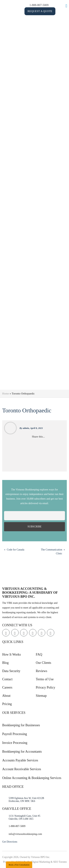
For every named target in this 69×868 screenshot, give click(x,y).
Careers (7, 687)
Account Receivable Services (22, 769)
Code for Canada (16, 550)
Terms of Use (45, 679)
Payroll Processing (15, 734)
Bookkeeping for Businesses (21, 725)
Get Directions (10, 842)
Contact (7, 679)
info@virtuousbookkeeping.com (25, 834)
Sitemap (41, 696)
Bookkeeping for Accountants (22, 752)
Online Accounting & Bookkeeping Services (32, 778)
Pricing (7, 704)
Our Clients (44, 663)
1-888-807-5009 (46, 5)
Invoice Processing (15, 743)
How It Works (11, 654)
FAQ (39, 654)
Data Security (11, 671)
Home (6, 394)
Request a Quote (47, 11)
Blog (5, 663)
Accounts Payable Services (20, 760)
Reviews (42, 671)
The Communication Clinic (52, 552)
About (6, 696)
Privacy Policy (46, 687)
